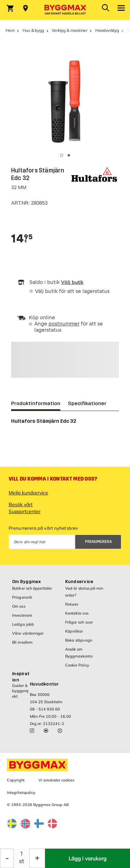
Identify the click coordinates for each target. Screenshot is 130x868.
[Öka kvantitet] (37, 858)
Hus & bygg (33, 30)
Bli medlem (22, 642)
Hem (10, 30)
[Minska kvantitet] (7, 858)
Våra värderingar (28, 633)
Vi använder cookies (56, 780)
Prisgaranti (22, 597)
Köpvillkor (74, 631)
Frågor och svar (79, 622)
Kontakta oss (77, 613)
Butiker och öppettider (32, 588)
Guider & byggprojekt (20, 691)
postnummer (64, 324)
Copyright (16, 780)
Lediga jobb (23, 624)
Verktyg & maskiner (70, 30)
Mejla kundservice (28, 493)
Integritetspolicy (21, 793)
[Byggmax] (65, 10)
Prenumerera (98, 542)
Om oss (19, 606)
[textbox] (22, 239)
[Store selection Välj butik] (25, 8)
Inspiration (21, 677)
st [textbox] (22, 861)
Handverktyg (107, 30)
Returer (72, 604)
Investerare (22, 615)
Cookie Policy (77, 665)
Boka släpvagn (79, 640)
